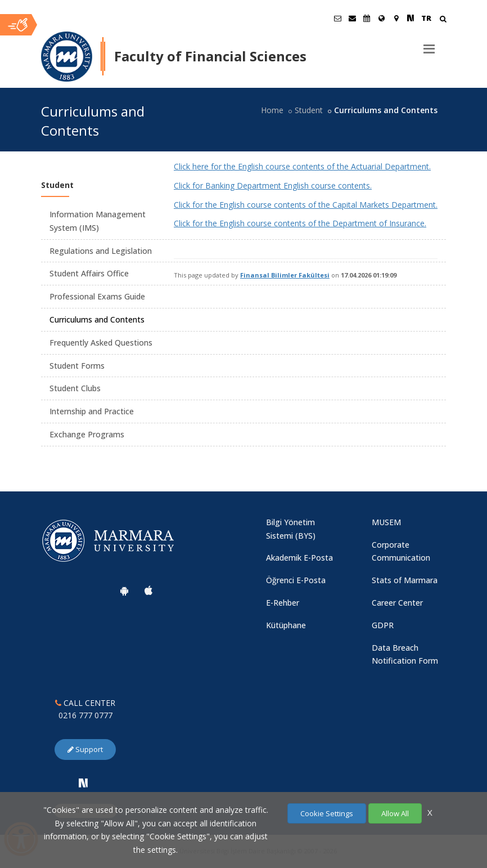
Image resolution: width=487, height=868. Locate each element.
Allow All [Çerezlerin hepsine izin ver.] (395, 813)
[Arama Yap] (443, 20)
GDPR (383, 625)
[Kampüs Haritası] (396, 18)
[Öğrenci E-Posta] (337, 18)
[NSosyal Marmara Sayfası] (411, 18)
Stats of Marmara (405, 580)
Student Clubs (75, 388)
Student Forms (77, 366)
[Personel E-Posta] (352, 18)
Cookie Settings (327, 813)
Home (272, 110)
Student (309, 110)
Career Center (397, 603)
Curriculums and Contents (97, 319)
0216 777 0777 (85, 715)
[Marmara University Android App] (124, 590)
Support (85, 749)
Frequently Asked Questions (101, 343)
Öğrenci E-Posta (296, 580)
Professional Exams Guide (97, 296)
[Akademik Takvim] (367, 18)
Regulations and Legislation (101, 251)
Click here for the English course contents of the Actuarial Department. (302, 166)
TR (426, 18)
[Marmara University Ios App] (148, 590)
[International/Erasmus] (381, 18)
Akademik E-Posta (299, 558)
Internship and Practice (92, 411)
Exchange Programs (87, 434)
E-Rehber (283, 603)
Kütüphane (286, 625)
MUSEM (386, 522)
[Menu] (429, 44)
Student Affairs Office (89, 273)
